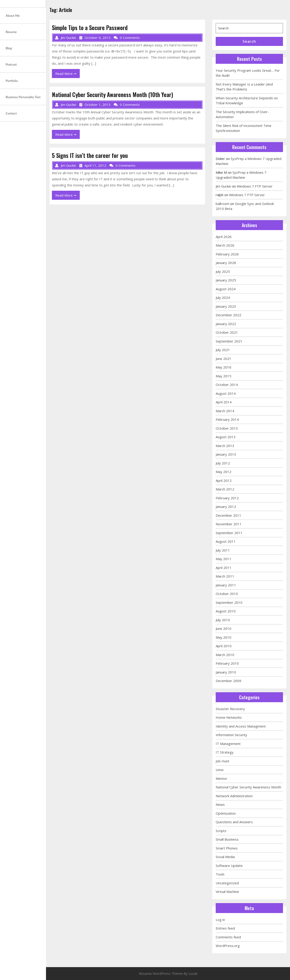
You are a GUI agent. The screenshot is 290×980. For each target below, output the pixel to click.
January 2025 (226, 280)
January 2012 (226, 507)
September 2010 (229, 602)
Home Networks (229, 717)
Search (249, 41)
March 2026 (225, 245)
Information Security (231, 735)
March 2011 (225, 576)
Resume (11, 32)
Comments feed (228, 937)
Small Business (227, 839)
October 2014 (227, 385)
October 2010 (227, 594)
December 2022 (228, 315)
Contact (11, 113)
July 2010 (223, 620)
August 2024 (226, 289)
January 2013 (226, 454)
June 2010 (224, 628)
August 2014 (226, 393)
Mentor (221, 778)
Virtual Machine (227, 892)
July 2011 (223, 550)
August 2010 (226, 611)
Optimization (226, 813)
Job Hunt (222, 761)
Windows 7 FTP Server (255, 186)
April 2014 (224, 402)
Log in (220, 920)
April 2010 (224, 646)
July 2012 (223, 463)
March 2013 (225, 446)
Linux (220, 770)
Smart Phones (227, 848)
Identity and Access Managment (241, 726)
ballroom (222, 204)
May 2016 (224, 367)
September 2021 (229, 341)
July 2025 (223, 271)
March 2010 (225, 655)
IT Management (228, 744)
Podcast (11, 64)
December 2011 (228, 515)
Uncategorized (227, 883)
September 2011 (229, 533)
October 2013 (227, 428)
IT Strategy (225, 752)
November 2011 (229, 524)
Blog (9, 48)
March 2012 (225, 489)
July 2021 (223, 350)
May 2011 (224, 559)
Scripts (221, 831)
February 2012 (227, 498)
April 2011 (224, 568)
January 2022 (226, 324)
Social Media (225, 857)
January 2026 (226, 263)
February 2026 (227, 254)
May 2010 (224, 637)
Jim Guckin (223, 186)
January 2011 (226, 585)
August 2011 (226, 541)
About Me (13, 15)
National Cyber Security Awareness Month (248, 787)
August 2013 (226, 437)
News (220, 804)
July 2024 (223, 297)
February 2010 (227, 663)
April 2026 (224, 237)
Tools (220, 874)
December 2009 (228, 681)
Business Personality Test (23, 97)
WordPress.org (228, 946)
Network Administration (234, 796)
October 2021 (227, 332)
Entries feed (225, 928)
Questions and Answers (234, 822)
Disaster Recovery (230, 709)
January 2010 (226, 672)
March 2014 (225, 411)
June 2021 (224, 359)
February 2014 (227, 419)
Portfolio (12, 81)
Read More (68, 74)
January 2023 (226, 306)
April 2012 (224, 480)
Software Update (229, 866)
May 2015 (224, 376)
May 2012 (224, 472)
